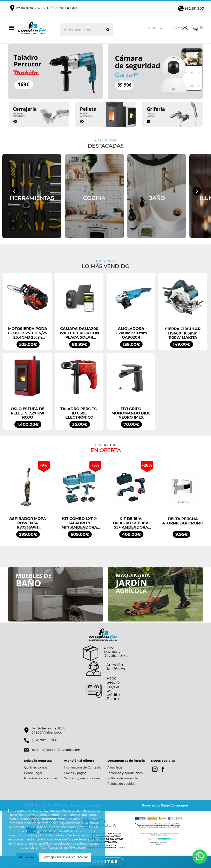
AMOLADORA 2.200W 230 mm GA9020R (131, 333)
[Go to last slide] (14, 191)
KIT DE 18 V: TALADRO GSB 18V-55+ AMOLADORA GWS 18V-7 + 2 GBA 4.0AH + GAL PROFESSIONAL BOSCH (131, 523)
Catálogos (156, 28)
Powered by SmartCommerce (165, 805)
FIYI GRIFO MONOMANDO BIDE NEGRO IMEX (131, 413)
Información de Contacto (83, 767)
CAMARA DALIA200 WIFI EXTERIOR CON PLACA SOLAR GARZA (79, 333)
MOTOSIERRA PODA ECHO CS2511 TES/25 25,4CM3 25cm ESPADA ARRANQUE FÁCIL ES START (28, 333)
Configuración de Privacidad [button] (65, 857)
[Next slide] (197, 191)
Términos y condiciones (125, 773)
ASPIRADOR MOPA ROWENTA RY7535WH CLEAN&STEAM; (28, 523)
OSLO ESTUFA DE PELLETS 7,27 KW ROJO (28, 413)
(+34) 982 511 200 (45, 740)
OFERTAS (106, 862)
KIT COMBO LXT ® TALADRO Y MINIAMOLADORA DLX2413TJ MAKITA (79, 523)
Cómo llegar (33, 773)
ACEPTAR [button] (26, 857)
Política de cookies (121, 784)
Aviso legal (115, 767)
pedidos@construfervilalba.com (56, 750)
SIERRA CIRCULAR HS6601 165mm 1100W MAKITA (183, 333)
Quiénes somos (36, 767)
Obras (177, 28)
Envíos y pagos (75, 773)
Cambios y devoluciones (82, 778)
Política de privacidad (123, 778)
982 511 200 (194, 8)
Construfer (39, 28)
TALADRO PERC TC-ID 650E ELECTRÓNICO (79, 413)
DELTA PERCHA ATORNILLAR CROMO (183, 521)
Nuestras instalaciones (41, 778)
